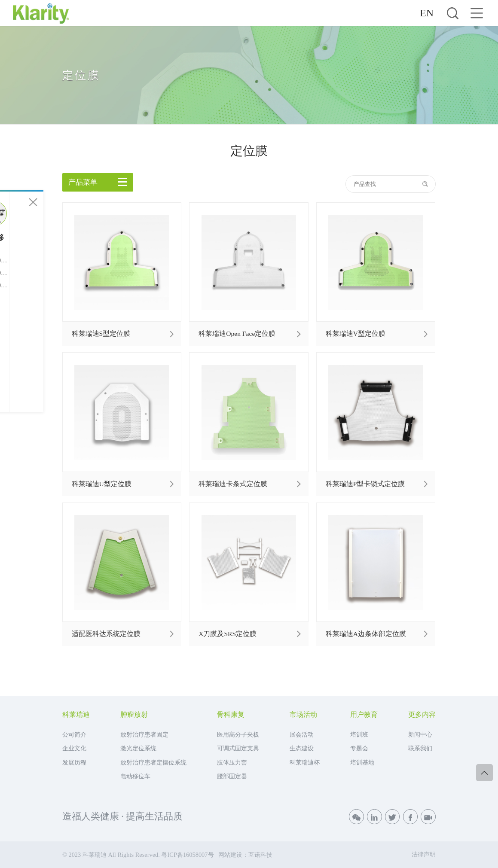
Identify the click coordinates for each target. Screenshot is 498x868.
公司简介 (74, 734)
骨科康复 (231, 715)
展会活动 (302, 734)
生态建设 (302, 748)
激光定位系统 (138, 748)
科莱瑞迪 (76, 715)
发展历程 (74, 762)
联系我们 (420, 748)
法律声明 (424, 854)
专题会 (359, 748)
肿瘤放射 (134, 715)
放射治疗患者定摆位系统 (153, 762)
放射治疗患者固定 (144, 734)
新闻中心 (420, 734)
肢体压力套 (232, 762)
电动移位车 (135, 776)
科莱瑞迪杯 (305, 762)
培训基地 (362, 762)
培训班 (359, 734)
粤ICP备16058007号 (187, 855)
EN (427, 13)
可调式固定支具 (238, 748)
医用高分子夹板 (238, 734)
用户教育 (364, 715)
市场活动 (303, 715)
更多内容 (422, 715)
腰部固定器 (232, 776)
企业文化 (74, 748)
